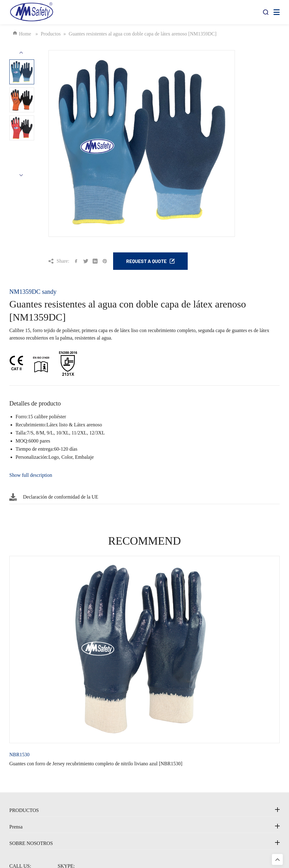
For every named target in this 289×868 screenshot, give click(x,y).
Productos (52, 33)
